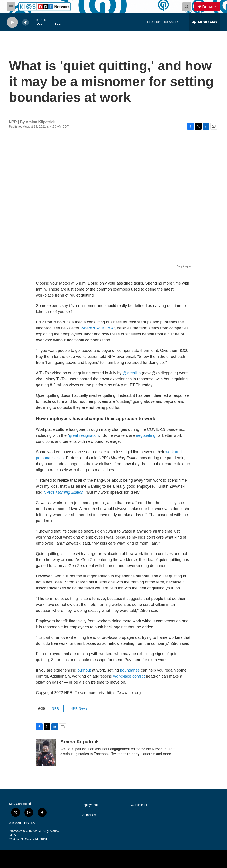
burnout (85, 670)
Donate (209, 7)
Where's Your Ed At (98, 328)
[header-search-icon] (187, 7)
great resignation (84, 435)
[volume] (25, 22)
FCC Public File (138, 805)
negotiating (146, 435)
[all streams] (204, 22)
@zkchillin (132, 373)
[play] (12, 22)
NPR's (64, 492)
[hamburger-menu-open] (11, 7)
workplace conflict (129, 676)
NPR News (79, 708)
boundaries (130, 670)
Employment (89, 805)
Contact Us (88, 815)
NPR (56, 708)
